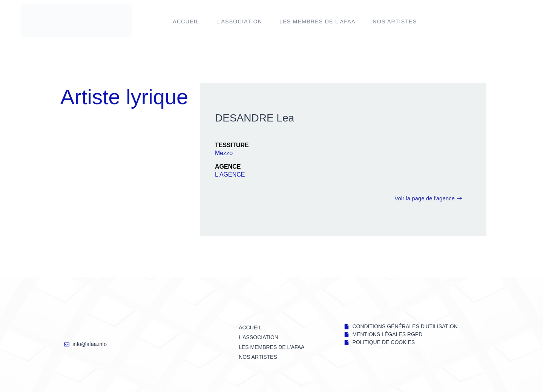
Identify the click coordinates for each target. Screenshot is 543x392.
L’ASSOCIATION (239, 22)
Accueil (186, 22)
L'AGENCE (230, 174)
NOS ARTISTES (395, 22)
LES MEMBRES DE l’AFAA (318, 22)
